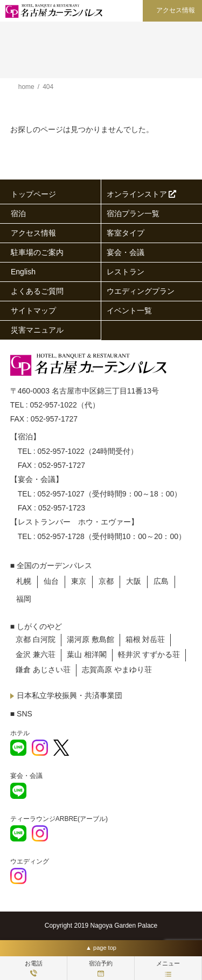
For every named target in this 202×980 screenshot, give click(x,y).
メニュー (168, 968)
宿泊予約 (101, 968)
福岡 (24, 599)
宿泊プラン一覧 (133, 213)
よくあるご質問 (37, 291)
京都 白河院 (36, 639)
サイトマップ (33, 310)
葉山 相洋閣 (87, 654)
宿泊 (18, 213)
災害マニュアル (37, 330)
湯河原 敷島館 (90, 639)
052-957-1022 (54, 405)
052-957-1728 (61, 536)
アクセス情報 (176, 10)
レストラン (126, 272)
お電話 (34, 968)
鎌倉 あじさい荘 (43, 670)
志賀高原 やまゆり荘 (117, 670)
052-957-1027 (61, 494)
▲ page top (101, 948)
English (23, 272)
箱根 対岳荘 (145, 639)
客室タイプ (126, 233)
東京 (79, 581)
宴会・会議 (126, 252)
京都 (106, 581)
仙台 (51, 581)
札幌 (24, 581)
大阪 (134, 581)
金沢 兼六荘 (36, 654)
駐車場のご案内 (37, 252)
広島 (161, 581)
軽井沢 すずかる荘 (149, 654)
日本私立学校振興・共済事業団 (69, 695)
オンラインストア (142, 194)
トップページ (33, 194)
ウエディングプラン (141, 291)
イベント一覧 (129, 310)
